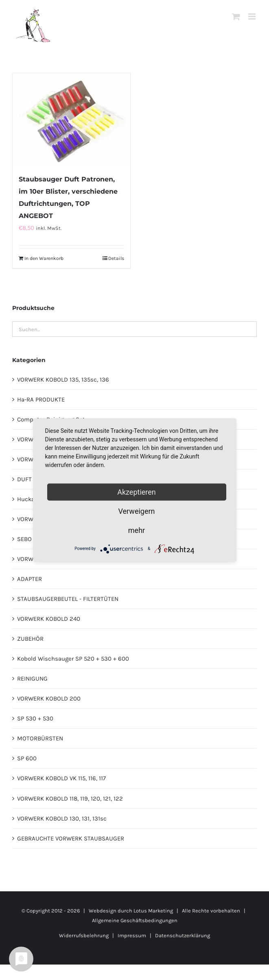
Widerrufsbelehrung (84, 935)
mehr (137, 530)
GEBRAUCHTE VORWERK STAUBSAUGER (71, 838)
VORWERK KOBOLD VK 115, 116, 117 (61, 778)
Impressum (132, 935)
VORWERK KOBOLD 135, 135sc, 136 (63, 380)
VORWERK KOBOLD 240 (49, 619)
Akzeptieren (137, 492)
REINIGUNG (32, 679)
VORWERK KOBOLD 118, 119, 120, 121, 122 (70, 799)
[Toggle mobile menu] (253, 16)
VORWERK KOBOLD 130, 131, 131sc (62, 818)
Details (116, 258)
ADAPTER (30, 579)
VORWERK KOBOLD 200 (49, 698)
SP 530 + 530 (35, 718)
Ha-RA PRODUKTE (41, 399)
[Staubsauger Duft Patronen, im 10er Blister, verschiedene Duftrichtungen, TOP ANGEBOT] (71, 119)
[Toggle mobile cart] (236, 16)
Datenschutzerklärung (183, 935)
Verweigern (136, 511)
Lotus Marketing (153, 911)
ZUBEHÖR (30, 639)
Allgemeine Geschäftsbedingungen (135, 920)
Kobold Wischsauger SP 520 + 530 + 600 (73, 659)
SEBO (24, 539)
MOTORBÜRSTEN (40, 738)
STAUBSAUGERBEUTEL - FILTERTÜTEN (68, 599)
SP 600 (27, 758)
